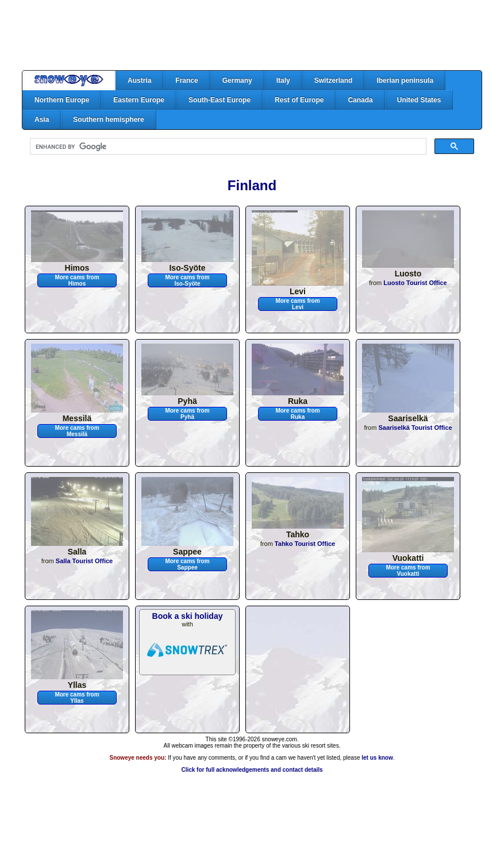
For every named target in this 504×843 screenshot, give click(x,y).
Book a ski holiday (188, 616)
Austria (139, 80)
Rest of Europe (299, 100)
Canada (360, 100)
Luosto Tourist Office (415, 283)
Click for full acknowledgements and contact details (252, 770)
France (186, 80)
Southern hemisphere (108, 120)
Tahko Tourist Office (305, 544)
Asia (42, 120)
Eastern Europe (139, 100)
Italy (283, 80)
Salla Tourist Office (84, 561)
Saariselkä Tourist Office (415, 428)
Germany (237, 80)
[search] (227, 147)
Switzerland (334, 80)
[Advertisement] (252, 35)
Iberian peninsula (405, 80)
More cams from (77, 280)
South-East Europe (220, 100)
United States (419, 100)
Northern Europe (62, 100)
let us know (377, 758)
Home (69, 80)
